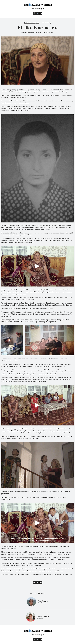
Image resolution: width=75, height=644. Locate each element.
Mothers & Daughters (32, 23)
